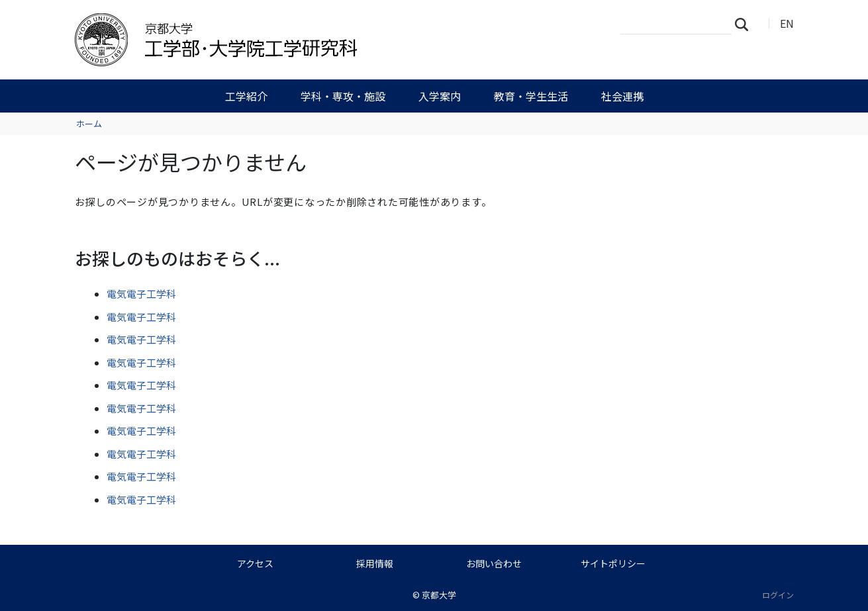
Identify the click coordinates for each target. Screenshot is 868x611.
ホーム (89, 123)
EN (787, 23)
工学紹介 (246, 96)
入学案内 (440, 96)
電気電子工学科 (141, 294)
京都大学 (439, 595)
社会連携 (622, 96)
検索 (746, 24)
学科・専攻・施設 (343, 96)
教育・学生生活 (531, 96)
